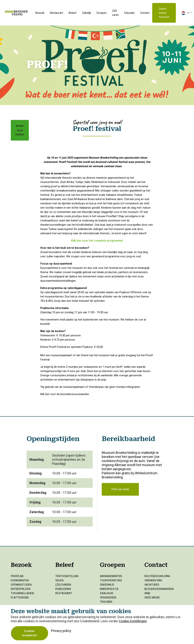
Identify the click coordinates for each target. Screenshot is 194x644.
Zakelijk (87, 13)
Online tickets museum (164, 13)
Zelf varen (115, 13)
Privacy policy (61, 631)
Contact (145, 13)
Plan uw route (120, 489)
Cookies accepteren (30, 633)
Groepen (102, 13)
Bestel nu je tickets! (20, 130)
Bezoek (40, 13)
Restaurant (57, 13)
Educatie (129, 13)
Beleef (73, 13)
